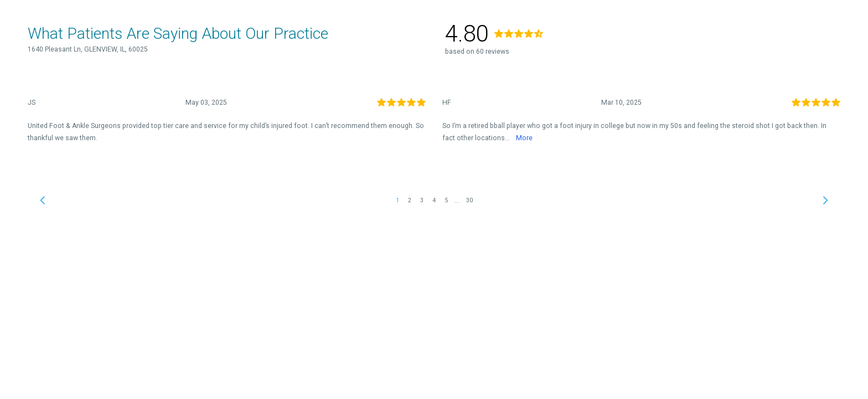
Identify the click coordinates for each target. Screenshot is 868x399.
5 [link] (446, 200)
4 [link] (434, 200)
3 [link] (422, 200)
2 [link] (410, 200)
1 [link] (397, 200)
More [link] (524, 138)
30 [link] (469, 200)
